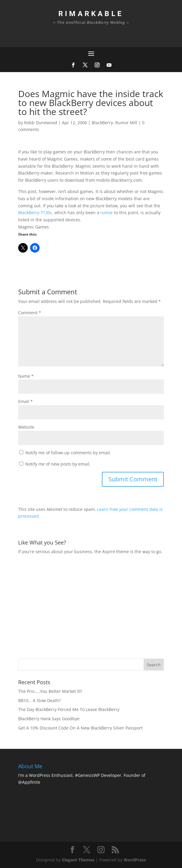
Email (25, 401)
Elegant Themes (78, 860)
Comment (30, 313)
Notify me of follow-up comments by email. (68, 453)
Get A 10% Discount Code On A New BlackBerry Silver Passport (80, 728)
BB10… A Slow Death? (39, 700)
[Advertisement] (100, 606)
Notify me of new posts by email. (58, 464)
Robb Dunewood (41, 123)
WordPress (135, 860)
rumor (107, 213)
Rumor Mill (126, 123)
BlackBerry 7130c (35, 213)
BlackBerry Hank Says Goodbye (49, 719)
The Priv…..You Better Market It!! (50, 691)
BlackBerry (102, 123)
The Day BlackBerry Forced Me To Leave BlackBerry (69, 709)
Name (26, 376)
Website (26, 427)
